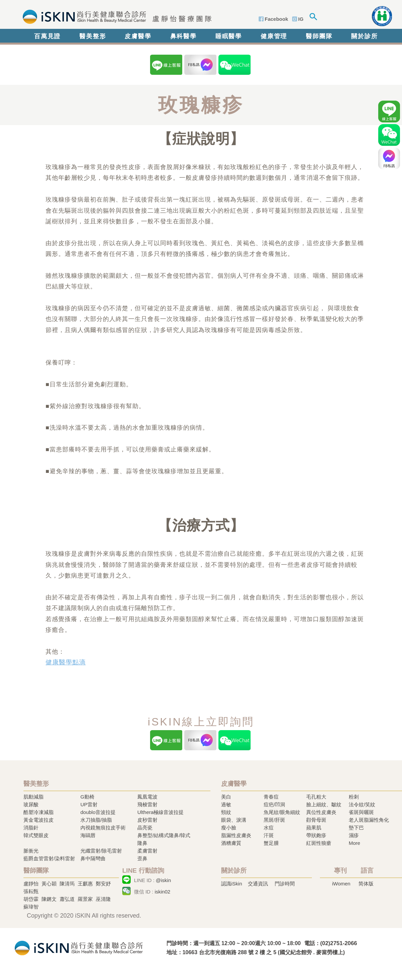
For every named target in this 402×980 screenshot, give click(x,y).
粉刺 (354, 797)
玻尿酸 (31, 804)
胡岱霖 (31, 899)
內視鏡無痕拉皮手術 (103, 828)
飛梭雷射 (147, 804)
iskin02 (163, 892)
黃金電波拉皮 (39, 820)
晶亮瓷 (145, 828)
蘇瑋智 (31, 907)
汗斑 (269, 835)
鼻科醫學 (183, 36)
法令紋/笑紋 (362, 804)
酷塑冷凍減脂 (39, 812)
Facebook (276, 19)
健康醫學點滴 (66, 662)
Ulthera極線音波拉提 (160, 812)
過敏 (226, 804)
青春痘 (271, 797)
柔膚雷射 (147, 851)
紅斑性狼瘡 (319, 843)
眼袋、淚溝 (234, 820)
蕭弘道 (67, 899)
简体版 (366, 884)
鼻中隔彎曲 (93, 858)
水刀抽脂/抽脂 (96, 820)
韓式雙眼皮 (36, 835)
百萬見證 (47, 36)
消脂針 (31, 828)
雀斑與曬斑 (361, 812)
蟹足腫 (271, 843)
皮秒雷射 (147, 820)
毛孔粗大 (316, 797)
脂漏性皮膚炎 (236, 835)
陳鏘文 (49, 899)
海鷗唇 (88, 835)
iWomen (341, 884)
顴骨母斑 (316, 820)
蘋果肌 (314, 828)
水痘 (269, 828)
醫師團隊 (319, 36)
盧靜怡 (31, 884)
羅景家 (85, 899)
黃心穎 (49, 884)
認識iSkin (232, 884)
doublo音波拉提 (98, 812)
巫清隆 (103, 899)
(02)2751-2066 (339, 943)
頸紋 (226, 812)
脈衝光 (31, 851)
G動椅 (87, 797)
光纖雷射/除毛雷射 (101, 851)
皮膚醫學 (138, 36)
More (354, 843)
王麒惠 (85, 884)
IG (301, 19)
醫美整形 (93, 36)
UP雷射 (89, 804)
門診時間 (285, 884)
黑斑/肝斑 (274, 820)
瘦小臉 (229, 828)
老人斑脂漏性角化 (369, 820)
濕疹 (354, 835)
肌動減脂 (33, 797)
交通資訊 (258, 884)
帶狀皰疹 (316, 835)
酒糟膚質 (231, 843)
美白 (226, 797)
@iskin (163, 880)
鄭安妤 (103, 884)
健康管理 (274, 36)
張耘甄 (31, 891)
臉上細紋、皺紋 (324, 804)
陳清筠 (67, 884)
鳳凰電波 (147, 797)
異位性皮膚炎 (321, 812)
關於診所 (364, 36)
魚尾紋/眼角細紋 (282, 812)
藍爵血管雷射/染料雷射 (49, 858)
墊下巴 (356, 828)
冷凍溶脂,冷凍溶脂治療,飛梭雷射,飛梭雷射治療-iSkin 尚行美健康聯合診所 (79, 947)
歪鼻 (142, 858)
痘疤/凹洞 (274, 804)
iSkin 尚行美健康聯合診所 (115, 16)
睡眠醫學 (229, 36)
